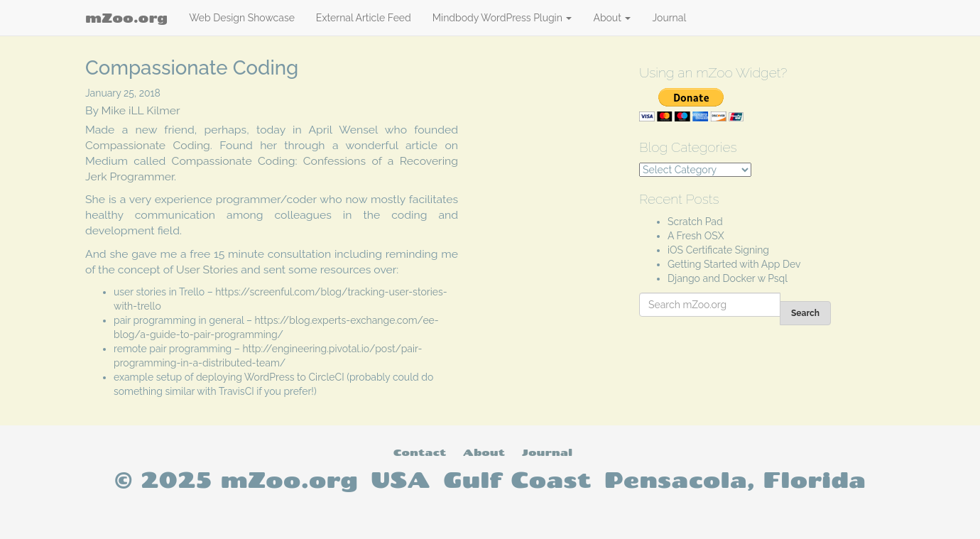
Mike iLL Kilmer (141, 110)
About (612, 18)
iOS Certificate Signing (718, 250)
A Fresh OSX (696, 236)
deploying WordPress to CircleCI (270, 377)
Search (805, 313)
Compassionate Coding (148, 145)
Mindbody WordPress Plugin (502, 18)
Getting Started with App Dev (734, 264)
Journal (669, 18)
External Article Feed (364, 18)
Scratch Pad (695, 222)
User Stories (207, 269)
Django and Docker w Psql (728, 278)
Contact (420, 452)
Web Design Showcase (242, 18)
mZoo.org (126, 18)
